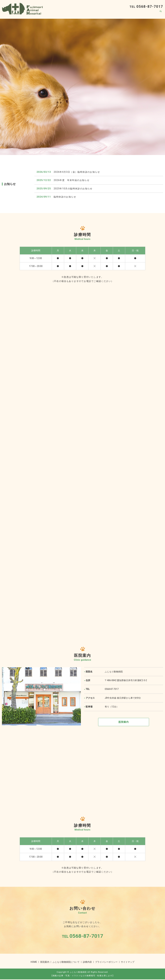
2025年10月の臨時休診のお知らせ (73, 189)
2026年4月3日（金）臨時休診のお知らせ (77, 172)
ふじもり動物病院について (115, 14)
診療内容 (138, 14)
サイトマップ (128, 962)
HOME (94, 14)
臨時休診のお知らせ (65, 197)
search (161, 14)
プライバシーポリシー (106, 962)
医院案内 (151, 14)
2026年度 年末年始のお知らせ (72, 180)
